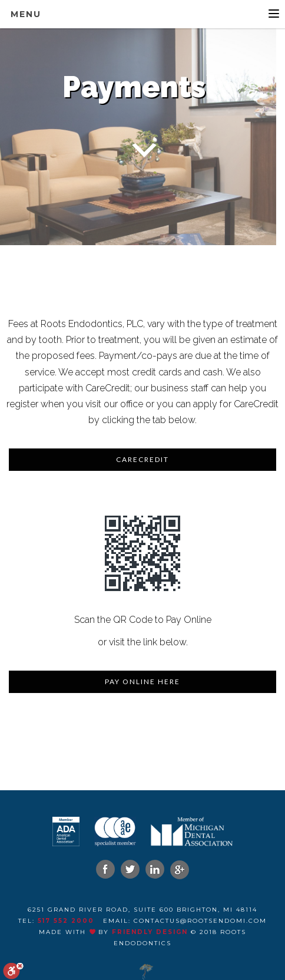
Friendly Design (150, 932)
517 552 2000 (66, 921)
